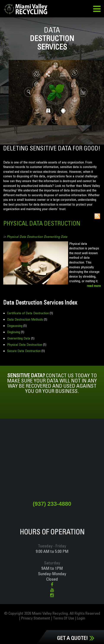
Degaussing (15, 326)
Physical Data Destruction (42, 223)
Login (81, 618)
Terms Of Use (64, 618)
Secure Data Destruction (24, 351)
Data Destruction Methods (25, 319)
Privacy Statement (36, 618)
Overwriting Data (55, 237)
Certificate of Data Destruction (28, 313)
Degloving (14, 332)
